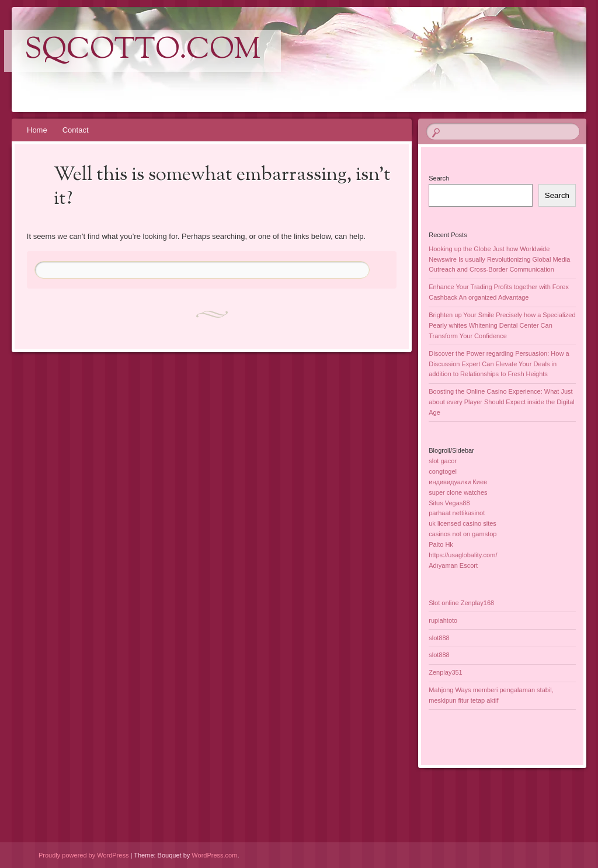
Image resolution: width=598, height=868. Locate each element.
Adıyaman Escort (453, 565)
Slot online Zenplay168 (461, 603)
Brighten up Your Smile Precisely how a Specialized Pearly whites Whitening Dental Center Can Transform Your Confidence (502, 325)
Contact (76, 130)
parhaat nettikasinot (457, 513)
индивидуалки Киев (458, 482)
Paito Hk (441, 544)
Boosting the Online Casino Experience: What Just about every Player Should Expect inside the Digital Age (501, 402)
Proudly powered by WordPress (84, 855)
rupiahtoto (443, 620)
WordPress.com (214, 855)
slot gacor (443, 461)
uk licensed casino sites (463, 523)
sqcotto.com (142, 51)
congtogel (443, 471)
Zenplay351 (446, 672)
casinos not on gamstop (463, 534)
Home (37, 130)
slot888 (439, 638)
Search (439, 178)
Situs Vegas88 (449, 503)
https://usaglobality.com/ (463, 555)
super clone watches (458, 492)
